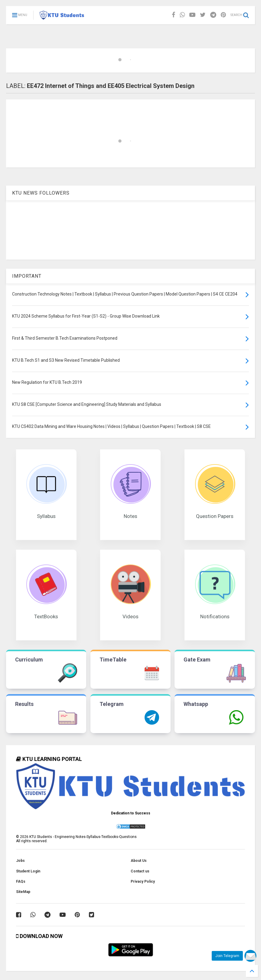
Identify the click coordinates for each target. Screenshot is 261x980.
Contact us (140, 871)
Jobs (20, 861)
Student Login (28, 871)
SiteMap (23, 892)
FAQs (21, 881)
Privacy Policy (143, 881)
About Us (139, 861)
